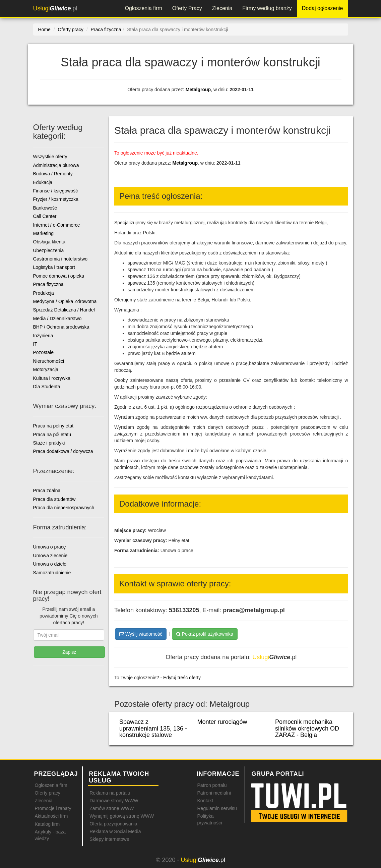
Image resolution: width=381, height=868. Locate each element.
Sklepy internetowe (109, 839)
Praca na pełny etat (53, 426)
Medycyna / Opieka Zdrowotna (65, 301)
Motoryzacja (46, 369)
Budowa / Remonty (53, 174)
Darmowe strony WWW (114, 801)
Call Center (45, 216)
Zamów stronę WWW (112, 808)
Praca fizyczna (48, 284)
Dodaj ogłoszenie (323, 8)
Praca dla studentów (54, 499)
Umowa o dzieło (50, 564)
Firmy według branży (267, 8)
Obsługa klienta (49, 242)
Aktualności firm (51, 816)
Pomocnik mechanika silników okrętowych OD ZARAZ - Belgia (307, 729)
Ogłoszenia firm (144, 8)
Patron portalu (212, 785)
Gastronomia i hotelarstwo (60, 259)
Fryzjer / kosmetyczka (56, 199)
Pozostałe (43, 352)
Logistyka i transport (54, 267)
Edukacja (43, 182)
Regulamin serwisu (217, 808)
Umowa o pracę (50, 547)
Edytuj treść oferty (182, 678)
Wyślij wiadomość (141, 634)
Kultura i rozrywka (52, 378)
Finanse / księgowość (56, 191)
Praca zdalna (47, 490)
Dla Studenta (47, 387)
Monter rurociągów (222, 722)
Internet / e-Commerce (57, 225)
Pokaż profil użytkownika (205, 634)
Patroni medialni (214, 793)
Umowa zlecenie (50, 556)
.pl (55, 8)
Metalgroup (198, 90)
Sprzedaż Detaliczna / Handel (64, 310)
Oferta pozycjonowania (113, 824)
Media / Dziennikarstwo (57, 319)
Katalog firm (47, 824)
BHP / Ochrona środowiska (61, 327)
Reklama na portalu (110, 793)
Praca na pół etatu (52, 435)
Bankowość (45, 208)
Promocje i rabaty (53, 808)
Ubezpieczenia (49, 250)
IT (35, 344)
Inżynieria (43, 336)
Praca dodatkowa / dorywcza (63, 451)
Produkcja (44, 293)
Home (44, 30)
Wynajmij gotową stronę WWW (122, 816)
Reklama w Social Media (115, 831)
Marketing (43, 233)
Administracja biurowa (56, 165)
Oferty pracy (48, 793)
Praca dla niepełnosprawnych (64, 508)
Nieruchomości (49, 361)
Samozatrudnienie (52, 573)
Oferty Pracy (187, 8)
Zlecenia (222, 8)
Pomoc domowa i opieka (59, 276)
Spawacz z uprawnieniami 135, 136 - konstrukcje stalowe (153, 729)
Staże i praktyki (49, 443)
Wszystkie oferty (50, 157)
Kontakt (205, 801)
